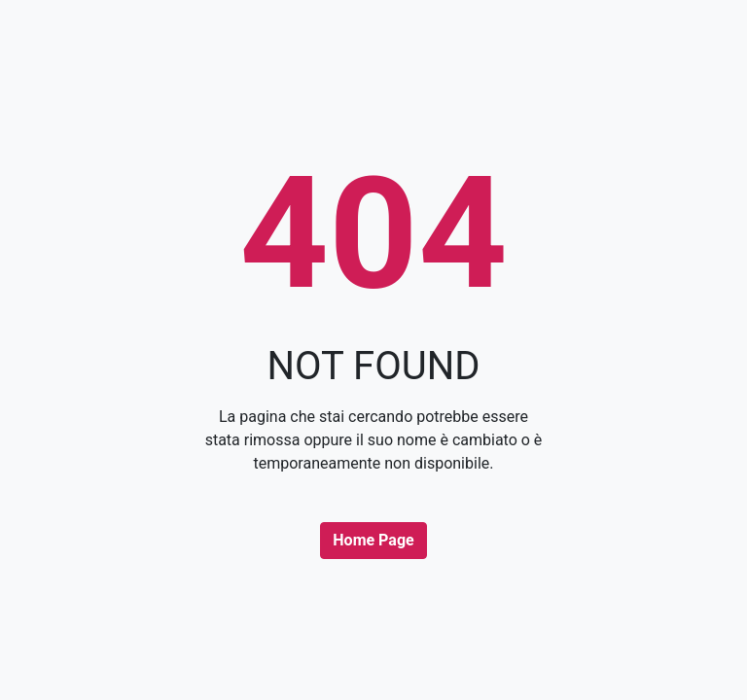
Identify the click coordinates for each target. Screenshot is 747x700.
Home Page (373, 540)
